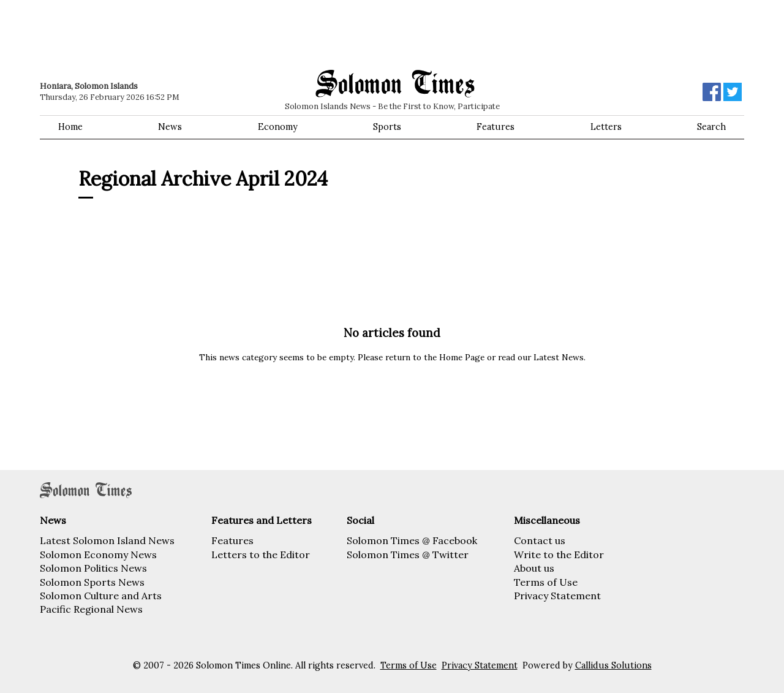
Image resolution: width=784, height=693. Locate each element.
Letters (606, 127)
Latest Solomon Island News (107, 540)
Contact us (540, 540)
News (170, 127)
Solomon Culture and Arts (101, 596)
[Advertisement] (214, 34)
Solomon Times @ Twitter (408, 555)
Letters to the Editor (261, 555)
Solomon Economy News (98, 555)
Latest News (559, 357)
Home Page (462, 357)
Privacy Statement (557, 596)
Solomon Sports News (92, 582)
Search (711, 127)
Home (70, 127)
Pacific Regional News (91, 609)
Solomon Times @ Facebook (412, 540)
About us (534, 568)
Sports (387, 127)
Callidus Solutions (613, 665)
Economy (278, 127)
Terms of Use (546, 582)
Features (496, 127)
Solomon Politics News (93, 568)
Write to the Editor (559, 555)
